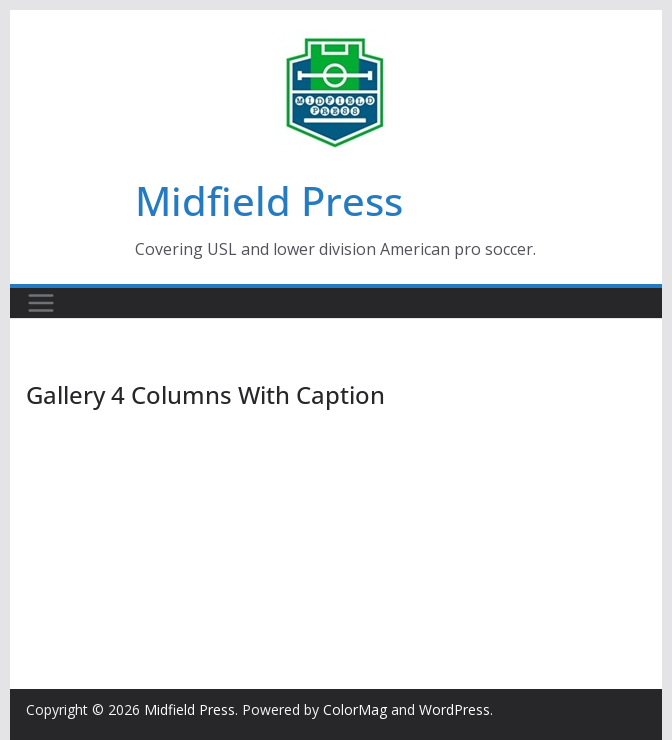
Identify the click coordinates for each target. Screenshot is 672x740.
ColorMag (355, 709)
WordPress (454, 709)
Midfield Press (269, 200)
